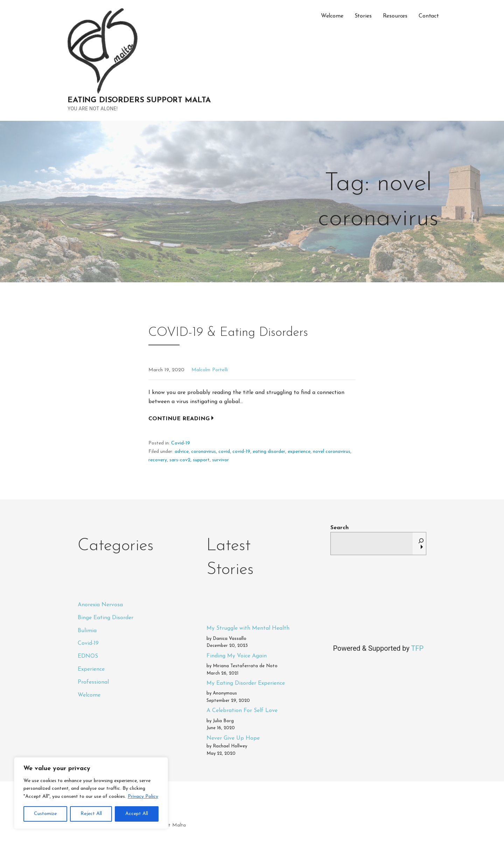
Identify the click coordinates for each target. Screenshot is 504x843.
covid (224, 452)
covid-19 (241, 452)
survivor (220, 460)
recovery (158, 460)
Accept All (137, 814)
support (201, 460)
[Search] (421, 544)
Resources (395, 16)
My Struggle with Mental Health (248, 628)
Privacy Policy (143, 797)
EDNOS (88, 656)
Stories (363, 16)
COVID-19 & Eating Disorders (228, 333)
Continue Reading (179, 419)
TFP (417, 648)
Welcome (332, 16)
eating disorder (269, 452)
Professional (93, 682)
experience (299, 452)
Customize (45, 814)
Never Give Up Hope (233, 738)
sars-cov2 (180, 460)
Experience (91, 669)
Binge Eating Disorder (106, 618)
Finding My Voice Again (237, 656)
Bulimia (87, 631)
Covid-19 (181, 443)
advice (182, 452)
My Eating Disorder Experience (246, 683)
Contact (429, 16)
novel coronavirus (332, 452)
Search (339, 528)
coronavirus (204, 452)
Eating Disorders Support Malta (139, 100)
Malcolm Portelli (210, 370)
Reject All (91, 814)
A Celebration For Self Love (242, 711)
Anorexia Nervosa (100, 605)
